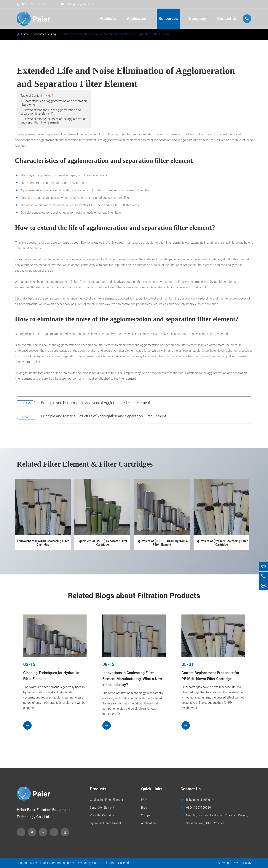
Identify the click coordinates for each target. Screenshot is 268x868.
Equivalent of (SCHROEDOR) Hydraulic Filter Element (162, 543)
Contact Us (227, 19)
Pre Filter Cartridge (102, 815)
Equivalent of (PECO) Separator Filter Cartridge (102, 543)
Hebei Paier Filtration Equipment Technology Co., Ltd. (68, 863)
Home (25, 34)
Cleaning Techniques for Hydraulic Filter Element (51, 676)
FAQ (144, 800)
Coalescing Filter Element (106, 800)
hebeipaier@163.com (78, 4)
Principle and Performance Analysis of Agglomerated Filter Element (95, 403)
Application (137, 19)
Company (197, 19)
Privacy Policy (242, 863)
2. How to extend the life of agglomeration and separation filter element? (51, 112)
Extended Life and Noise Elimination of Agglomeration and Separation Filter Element (115, 34)
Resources (168, 19)
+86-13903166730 (32, 4)
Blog (53, 34)
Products (108, 19)
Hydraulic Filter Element (105, 823)
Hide (48, 96)
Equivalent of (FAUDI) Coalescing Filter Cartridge (43, 543)
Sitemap (223, 863)
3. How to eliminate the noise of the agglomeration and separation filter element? (54, 121)
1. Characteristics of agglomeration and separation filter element (54, 103)
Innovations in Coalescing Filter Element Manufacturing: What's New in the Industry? (132, 679)
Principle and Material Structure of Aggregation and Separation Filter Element (103, 416)
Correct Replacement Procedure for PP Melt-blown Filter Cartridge (210, 676)
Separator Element (102, 808)
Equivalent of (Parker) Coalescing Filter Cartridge (222, 543)
